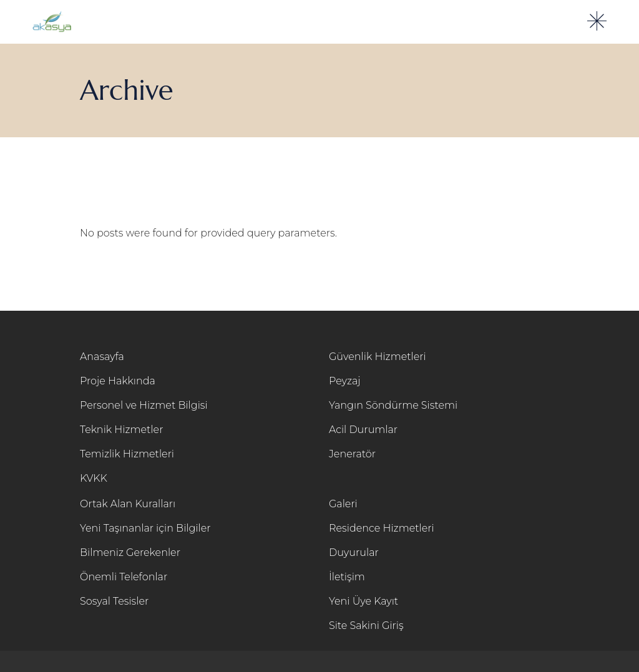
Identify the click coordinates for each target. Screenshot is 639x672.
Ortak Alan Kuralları (128, 504)
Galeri (343, 504)
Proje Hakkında (118, 381)
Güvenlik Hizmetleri (378, 357)
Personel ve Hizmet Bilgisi (144, 405)
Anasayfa (102, 357)
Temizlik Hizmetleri (127, 454)
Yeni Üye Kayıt (363, 601)
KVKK (94, 478)
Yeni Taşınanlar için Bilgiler (145, 528)
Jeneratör (352, 454)
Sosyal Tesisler (114, 601)
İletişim (347, 577)
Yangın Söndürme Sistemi (393, 405)
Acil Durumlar (363, 430)
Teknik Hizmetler (121, 430)
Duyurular (354, 553)
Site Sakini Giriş (366, 626)
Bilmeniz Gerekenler (130, 553)
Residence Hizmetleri (382, 528)
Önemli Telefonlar (124, 577)
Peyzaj (345, 381)
